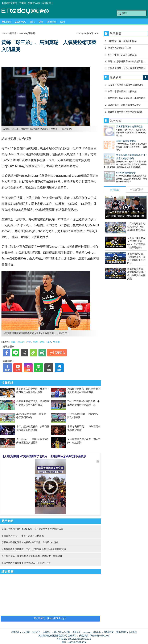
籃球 (41, 22)
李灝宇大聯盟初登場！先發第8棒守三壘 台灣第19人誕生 (30, 542)
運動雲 (27, 11)
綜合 (63, 22)
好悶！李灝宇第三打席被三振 (122, 55)
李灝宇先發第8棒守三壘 (119, 48)
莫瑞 (42, 342)
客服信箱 (77, 632)
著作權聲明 (121, 632)
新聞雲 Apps (34, 3)
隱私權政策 (109, 632)
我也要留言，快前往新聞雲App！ (50, 618)
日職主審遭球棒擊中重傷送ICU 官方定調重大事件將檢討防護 (32, 529)
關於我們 (36, 632)
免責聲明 (133, 632)
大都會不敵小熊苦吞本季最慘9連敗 (125, 112)
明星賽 (57, 342)
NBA (49, 342)
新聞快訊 (7, 22)
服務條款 (97, 632)
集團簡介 (47, 632)
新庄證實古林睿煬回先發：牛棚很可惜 (127, 98)
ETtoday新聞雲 (10, 3)
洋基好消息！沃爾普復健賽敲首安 (124, 105)
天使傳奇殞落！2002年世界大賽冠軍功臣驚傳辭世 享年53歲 (32, 556)
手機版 (23, 3)
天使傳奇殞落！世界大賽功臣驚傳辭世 (127, 68)
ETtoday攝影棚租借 (113, 167)
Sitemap (87, 632)
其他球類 (52, 22)
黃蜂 (29, 342)
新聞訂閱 (47, 3)
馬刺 (35, 342)
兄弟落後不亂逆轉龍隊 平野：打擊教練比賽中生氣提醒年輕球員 (34, 549)
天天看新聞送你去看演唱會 (117, 126)
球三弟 (21, 342)
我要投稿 (15, 632)
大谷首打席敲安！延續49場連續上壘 (126, 85)
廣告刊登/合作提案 (62, 632)
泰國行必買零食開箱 (114, 138)
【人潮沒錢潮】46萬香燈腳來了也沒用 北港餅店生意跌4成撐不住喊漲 (44, 456)
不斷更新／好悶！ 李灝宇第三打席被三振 (24, 536)
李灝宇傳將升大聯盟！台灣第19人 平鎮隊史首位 (26, 563)
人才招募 (26, 632)
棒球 (32, 22)
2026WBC (21, 22)
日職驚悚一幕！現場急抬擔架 (122, 41)
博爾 (13, 342)
